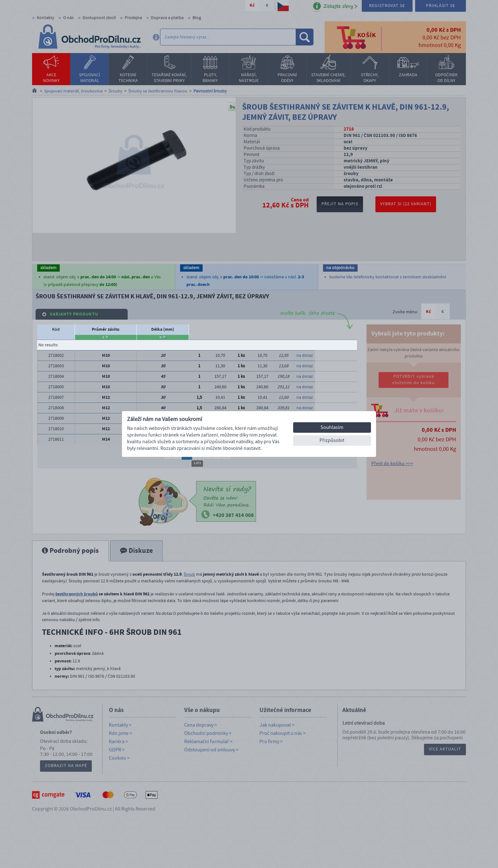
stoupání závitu (117, 332)
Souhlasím (332, 427)
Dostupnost (262, 329)
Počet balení (336, 329)
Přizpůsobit (332, 440)
